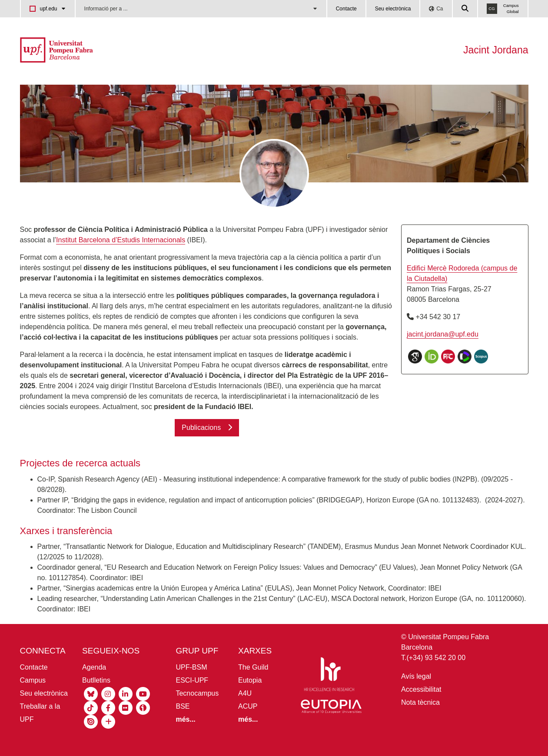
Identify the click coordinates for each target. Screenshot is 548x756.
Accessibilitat (421, 689)
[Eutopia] (331, 708)
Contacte (346, 9)
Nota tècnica (420, 702)
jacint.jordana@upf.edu (443, 334)
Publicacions (201, 428)
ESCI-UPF (192, 680)
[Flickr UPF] (126, 707)
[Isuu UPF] (91, 721)
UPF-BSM (191, 667)
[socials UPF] (108, 721)
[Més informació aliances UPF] (248, 719)
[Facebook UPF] (108, 707)
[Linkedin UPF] (126, 693)
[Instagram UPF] (108, 693)
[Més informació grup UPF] (185, 719)
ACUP (248, 706)
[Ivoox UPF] (143, 707)
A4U (245, 693)
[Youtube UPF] (143, 693)
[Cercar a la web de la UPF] (465, 9)
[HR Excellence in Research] (329, 676)
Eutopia (250, 680)
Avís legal (416, 676)
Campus (33, 680)
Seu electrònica (393, 9)
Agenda (94, 667)
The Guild (253, 667)
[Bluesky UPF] (91, 693)
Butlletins (96, 680)
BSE (183, 706)
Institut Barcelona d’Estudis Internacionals (121, 240)
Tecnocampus (197, 693)
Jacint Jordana (496, 50)
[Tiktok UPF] (91, 707)
